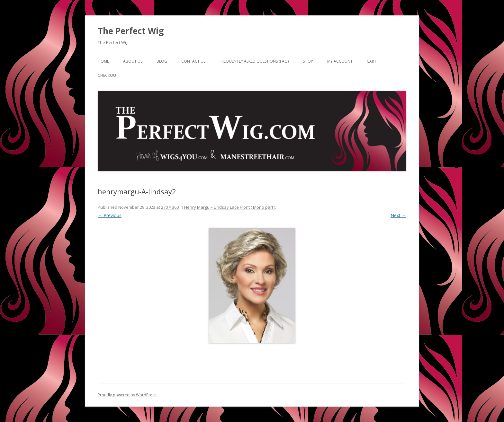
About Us (133, 61)
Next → (398, 215)
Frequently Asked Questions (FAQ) (254, 61)
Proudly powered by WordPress (127, 395)
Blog (162, 61)
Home (103, 61)
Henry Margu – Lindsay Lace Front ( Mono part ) (230, 207)
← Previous (110, 215)
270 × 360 (170, 207)
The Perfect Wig (131, 31)
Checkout (108, 75)
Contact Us (193, 61)
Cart (372, 61)
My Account (340, 61)
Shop (308, 61)
